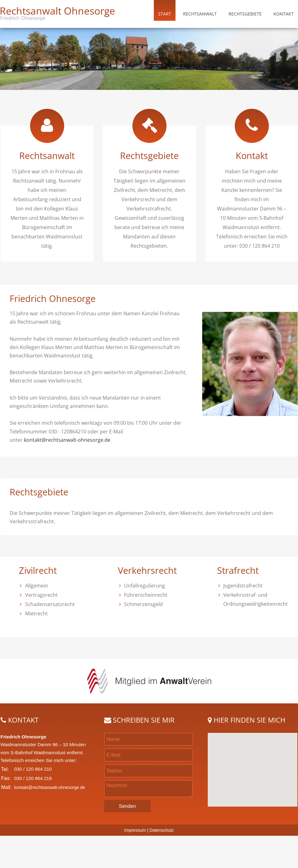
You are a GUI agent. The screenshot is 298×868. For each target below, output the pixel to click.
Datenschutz (162, 830)
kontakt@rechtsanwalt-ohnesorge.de (67, 440)
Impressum (135, 830)
